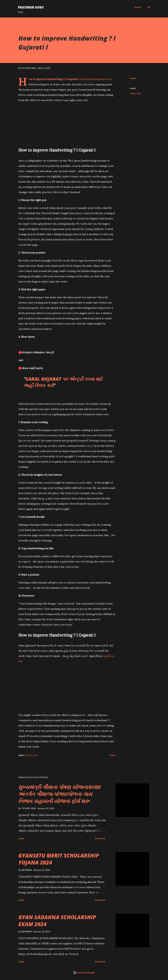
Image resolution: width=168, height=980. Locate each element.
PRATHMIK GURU (31, 7)
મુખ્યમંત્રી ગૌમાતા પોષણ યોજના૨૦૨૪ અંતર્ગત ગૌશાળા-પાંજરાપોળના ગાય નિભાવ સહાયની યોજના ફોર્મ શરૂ (59, 794)
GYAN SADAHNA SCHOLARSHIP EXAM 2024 (57, 921)
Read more (100, 839)
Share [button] (133, 78)
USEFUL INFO (135, 94)
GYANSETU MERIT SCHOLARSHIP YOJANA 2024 (59, 859)
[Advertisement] (67, 124)
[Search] (138, 7)
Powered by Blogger (84, 973)
